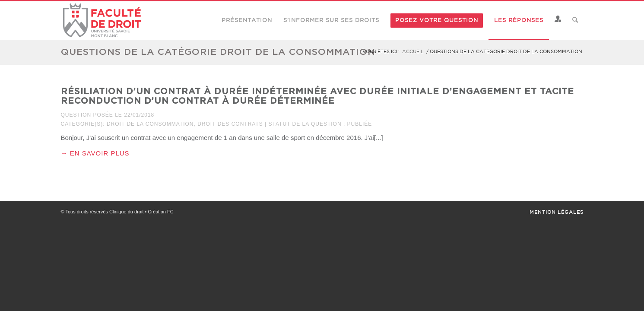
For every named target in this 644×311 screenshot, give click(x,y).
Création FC (160, 212)
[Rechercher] (575, 20)
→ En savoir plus (95, 153)
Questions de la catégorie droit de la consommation (218, 51)
